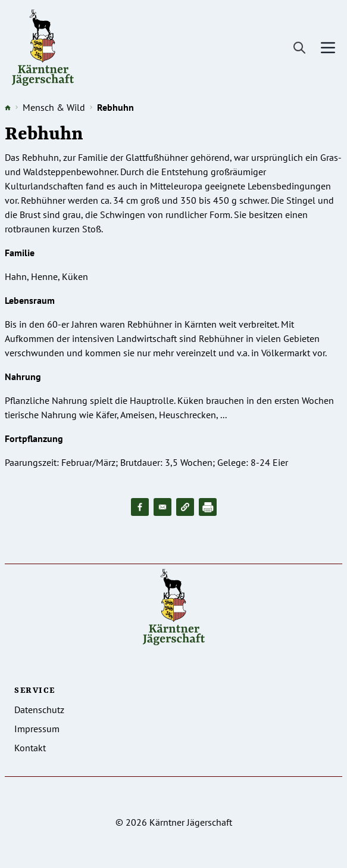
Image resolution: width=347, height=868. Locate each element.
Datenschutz (39, 710)
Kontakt (30, 748)
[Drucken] (208, 507)
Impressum (37, 729)
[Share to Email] (162, 507)
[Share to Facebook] (140, 507)
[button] (185, 507)
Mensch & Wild (54, 107)
